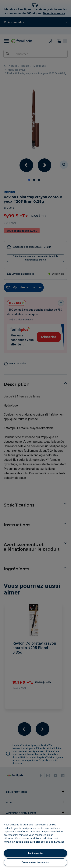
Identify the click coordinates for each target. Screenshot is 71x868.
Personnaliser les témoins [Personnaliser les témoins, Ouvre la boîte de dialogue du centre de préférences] (35, 862)
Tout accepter (35, 853)
